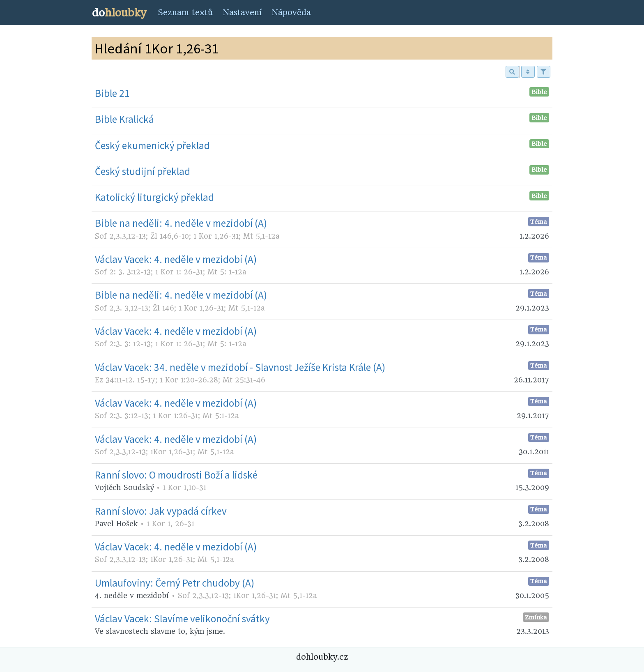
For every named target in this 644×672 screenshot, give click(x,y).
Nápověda (291, 13)
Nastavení (242, 13)
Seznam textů (185, 13)
